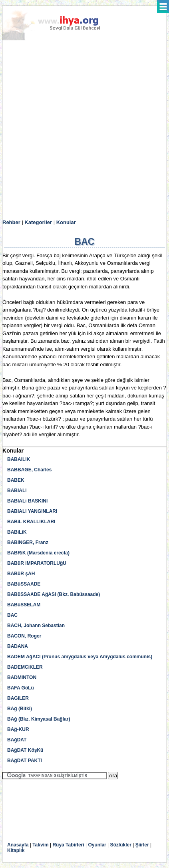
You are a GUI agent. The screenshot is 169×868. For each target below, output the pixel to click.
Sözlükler (121, 845)
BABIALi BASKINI (27, 501)
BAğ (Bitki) (20, 709)
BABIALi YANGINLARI (32, 511)
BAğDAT (17, 740)
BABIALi (17, 491)
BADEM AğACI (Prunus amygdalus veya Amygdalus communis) (80, 657)
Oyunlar (97, 845)
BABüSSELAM (24, 605)
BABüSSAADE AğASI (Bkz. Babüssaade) (54, 594)
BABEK (16, 480)
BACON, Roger (24, 636)
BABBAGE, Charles (29, 470)
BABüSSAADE (24, 584)
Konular (66, 222)
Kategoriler (38, 222)
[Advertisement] (84, 130)
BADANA (18, 646)
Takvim (40, 845)
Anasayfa (18, 845)
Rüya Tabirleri (68, 845)
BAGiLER (18, 698)
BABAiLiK (19, 459)
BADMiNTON (22, 677)
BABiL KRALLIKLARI (31, 522)
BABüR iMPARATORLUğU (37, 563)
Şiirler (142, 845)
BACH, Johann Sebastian (36, 626)
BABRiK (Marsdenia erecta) (38, 553)
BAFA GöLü (21, 688)
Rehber (11, 222)
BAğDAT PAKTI (25, 761)
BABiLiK (17, 532)
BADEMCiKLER (25, 667)
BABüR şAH (21, 574)
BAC (12, 615)
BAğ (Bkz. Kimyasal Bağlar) (39, 719)
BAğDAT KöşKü (25, 750)
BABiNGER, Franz (28, 542)
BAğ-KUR (18, 729)
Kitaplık (16, 850)
